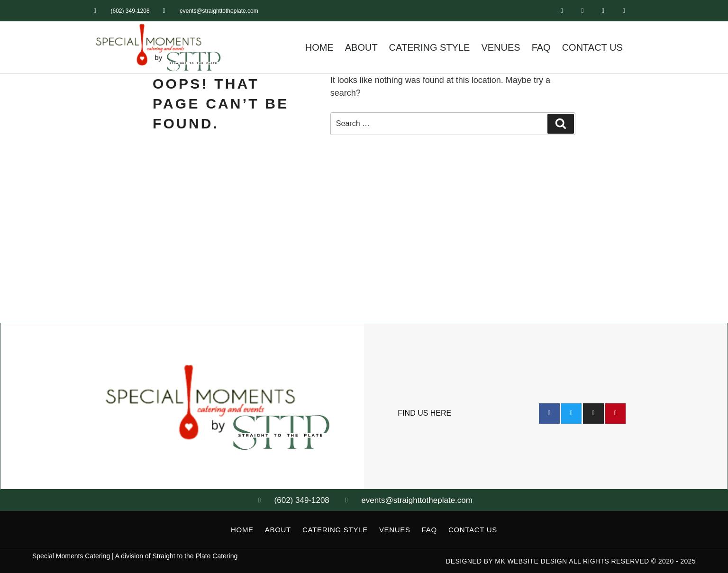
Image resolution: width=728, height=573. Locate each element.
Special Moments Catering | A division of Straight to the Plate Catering (135, 556)
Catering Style (430, 47)
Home (319, 47)
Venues (500, 47)
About (361, 47)
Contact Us (592, 47)
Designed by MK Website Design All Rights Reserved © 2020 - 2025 (571, 561)
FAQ (541, 47)
